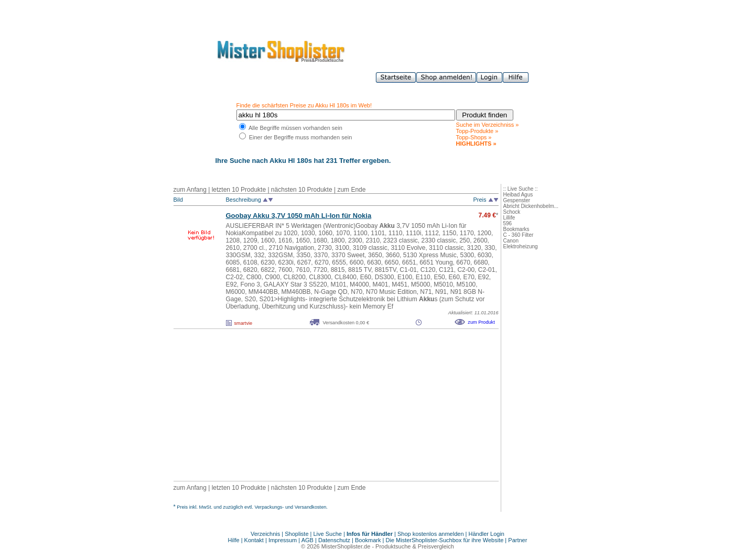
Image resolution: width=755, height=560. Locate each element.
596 (508, 223)
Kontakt (255, 540)
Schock (512, 212)
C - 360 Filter (519, 235)
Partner (517, 540)
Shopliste (296, 534)
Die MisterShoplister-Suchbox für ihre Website (445, 540)
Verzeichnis (265, 534)
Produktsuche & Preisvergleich (415, 546)
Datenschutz (334, 540)
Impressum (283, 540)
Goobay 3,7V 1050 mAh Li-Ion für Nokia (299, 216)
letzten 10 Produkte (239, 190)
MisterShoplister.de (346, 546)
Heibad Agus (518, 195)
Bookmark (368, 540)
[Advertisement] (313, 405)
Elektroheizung (521, 246)
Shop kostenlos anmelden (431, 534)
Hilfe (235, 540)
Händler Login (487, 534)
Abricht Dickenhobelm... (531, 206)
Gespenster (517, 200)
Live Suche (328, 534)
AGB (308, 540)
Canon (511, 241)
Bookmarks (516, 229)
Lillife (509, 218)
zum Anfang (190, 190)
